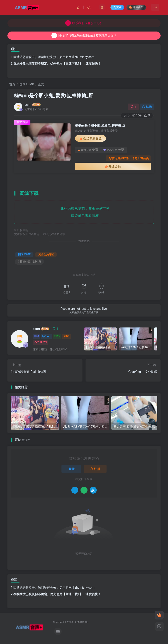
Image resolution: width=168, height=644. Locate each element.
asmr (28, 105)
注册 (95, 469)
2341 (67, 336)
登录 (72, 469)
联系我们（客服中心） (84, 23)
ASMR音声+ (82, 622)
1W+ (46, 336)
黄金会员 (88, 150)
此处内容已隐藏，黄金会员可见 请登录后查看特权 (84, 212)
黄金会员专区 (46, 254)
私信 (147, 107)
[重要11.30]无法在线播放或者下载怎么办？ (84, 35)
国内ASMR (27, 84)
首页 (12, 84)
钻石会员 (114, 150)
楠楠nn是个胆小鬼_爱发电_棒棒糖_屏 (54, 96)
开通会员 (136, 7)
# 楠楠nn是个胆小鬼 (29, 262)
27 (57, 336)
